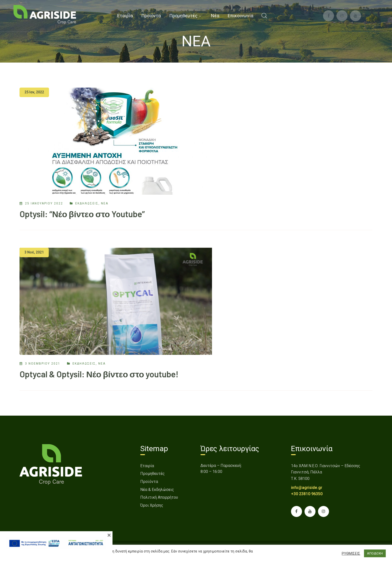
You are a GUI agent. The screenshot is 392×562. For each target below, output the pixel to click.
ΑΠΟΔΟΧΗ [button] (375, 553)
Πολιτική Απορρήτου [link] (159, 497)
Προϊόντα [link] (149, 482)
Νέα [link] (105, 203)
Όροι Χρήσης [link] (152, 505)
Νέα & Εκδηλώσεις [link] (157, 490)
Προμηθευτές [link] (152, 474)
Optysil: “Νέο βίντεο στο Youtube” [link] (82, 214)
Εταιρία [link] (147, 466)
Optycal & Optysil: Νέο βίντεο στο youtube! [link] (99, 374)
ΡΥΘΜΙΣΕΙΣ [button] (351, 553)
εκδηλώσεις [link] (87, 203)
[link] (45, 14)
